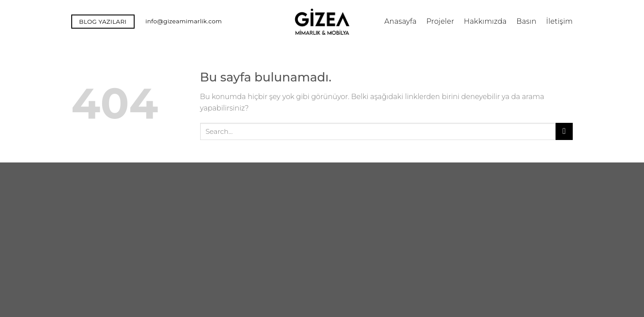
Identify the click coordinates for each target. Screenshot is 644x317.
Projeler (440, 21)
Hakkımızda (485, 21)
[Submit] (564, 131)
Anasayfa (401, 21)
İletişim (560, 21)
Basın (527, 21)
